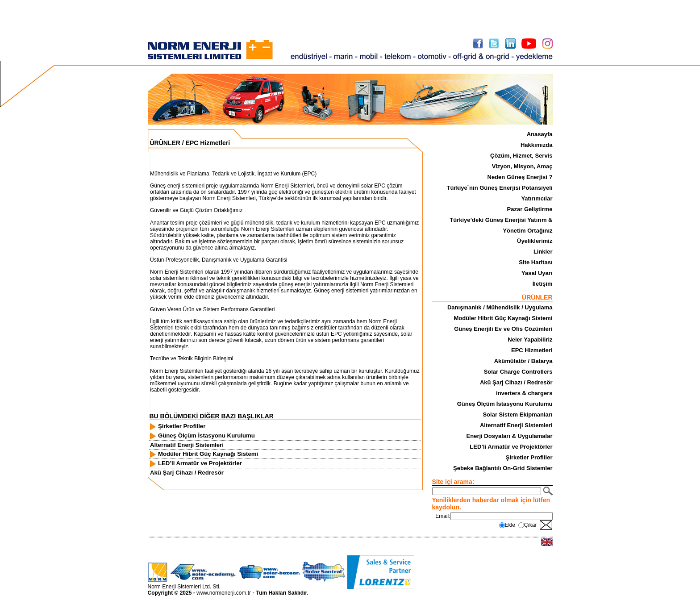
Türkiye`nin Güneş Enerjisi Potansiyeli (500, 188)
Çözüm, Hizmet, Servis (521, 156)
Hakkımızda (537, 145)
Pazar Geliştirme (530, 209)
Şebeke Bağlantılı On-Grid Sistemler (503, 468)
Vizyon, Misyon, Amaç (522, 166)
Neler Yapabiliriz (530, 340)
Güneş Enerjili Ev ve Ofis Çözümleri (503, 329)
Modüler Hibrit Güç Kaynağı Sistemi (503, 318)
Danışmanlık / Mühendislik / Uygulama (500, 307)
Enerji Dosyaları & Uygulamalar (510, 436)
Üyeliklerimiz (535, 241)
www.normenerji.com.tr (224, 593)
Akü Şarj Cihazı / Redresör (516, 382)
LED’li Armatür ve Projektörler (511, 447)
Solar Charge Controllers (518, 372)
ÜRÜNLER (165, 143)
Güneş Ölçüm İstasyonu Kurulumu (505, 404)
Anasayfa (540, 134)
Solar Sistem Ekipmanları (517, 415)
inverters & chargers (524, 393)
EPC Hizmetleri (532, 350)
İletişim (543, 284)
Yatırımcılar (537, 198)
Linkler (543, 252)
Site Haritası (535, 262)
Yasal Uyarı (537, 273)
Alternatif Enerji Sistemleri (516, 425)
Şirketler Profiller (529, 457)
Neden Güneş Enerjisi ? (520, 177)
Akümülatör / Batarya (523, 361)
